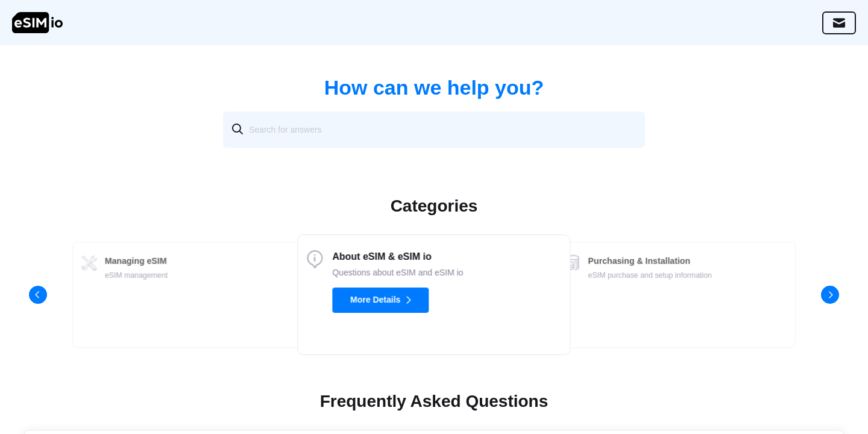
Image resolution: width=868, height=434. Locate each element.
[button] (38, 295)
